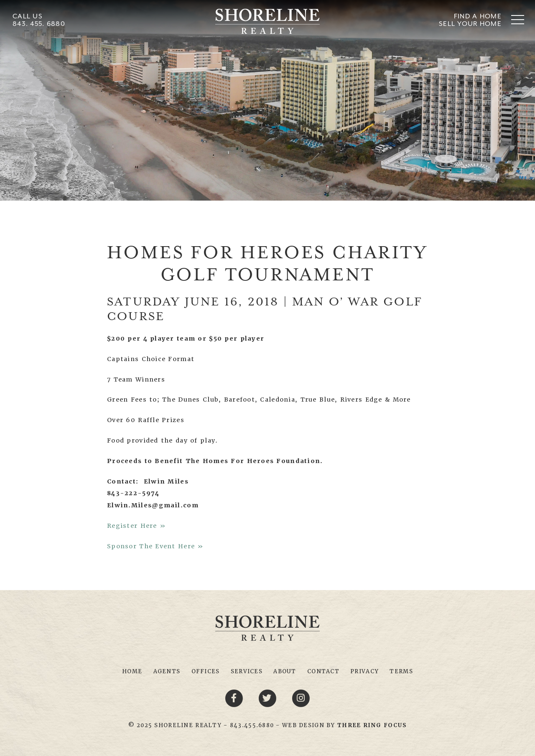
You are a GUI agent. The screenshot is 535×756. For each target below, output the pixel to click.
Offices (206, 671)
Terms (401, 671)
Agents (167, 671)
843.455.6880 (252, 725)
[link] (372, 725)
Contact (323, 671)
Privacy (364, 671)
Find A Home (478, 16)
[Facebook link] (235, 698)
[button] (518, 19)
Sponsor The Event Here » (155, 546)
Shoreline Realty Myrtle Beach (267, 21)
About (285, 671)
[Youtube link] (301, 698)
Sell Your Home (470, 24)
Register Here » (136, 526)
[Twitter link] (269, 698)
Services (247, 671)
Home (132, 671)
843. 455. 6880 (39, 24)
